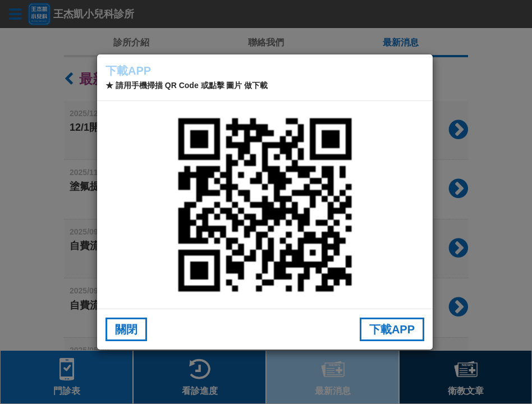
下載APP (392, 329)
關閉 (126, 329)
